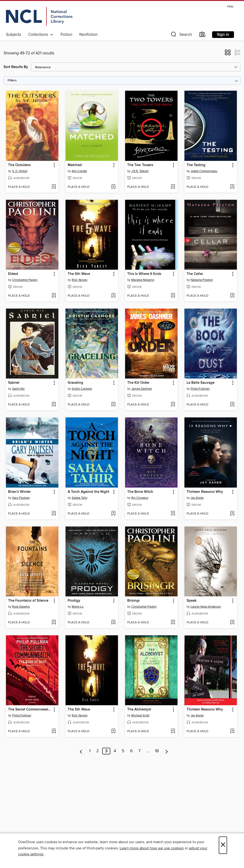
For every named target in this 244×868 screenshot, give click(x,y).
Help (230, 7)
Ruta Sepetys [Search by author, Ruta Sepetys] (21, 607)
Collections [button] (41, 35)
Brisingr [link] (134, 601)
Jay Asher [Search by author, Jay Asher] (197, 498)
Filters (12, 81)
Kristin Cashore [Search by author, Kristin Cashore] (82, 389)
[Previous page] (81, 751)
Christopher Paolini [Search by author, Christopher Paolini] (25, 280)
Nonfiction (88, 35)
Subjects (14, 35)
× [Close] (223, 845)
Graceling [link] (75, 383)
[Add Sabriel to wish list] (54, 405)
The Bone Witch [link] (140, 492)
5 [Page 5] (123, 751)
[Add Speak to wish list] (232, 623)
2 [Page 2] (98, 751)
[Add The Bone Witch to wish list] (173, 514)
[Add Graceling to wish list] (113, 405)
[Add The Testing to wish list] (232, 187)
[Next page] (167, 751)
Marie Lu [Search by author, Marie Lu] (78, 607)
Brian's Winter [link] (19, 492)
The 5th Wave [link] (79, 274)
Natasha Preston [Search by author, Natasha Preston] (202, 280)
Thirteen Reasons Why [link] (205, 492)
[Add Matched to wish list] (113, 187)
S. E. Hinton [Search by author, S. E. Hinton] (20, 171)
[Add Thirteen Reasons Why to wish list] (232, 514)
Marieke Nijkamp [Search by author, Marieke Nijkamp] (143, 280)
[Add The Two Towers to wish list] (173, 187)
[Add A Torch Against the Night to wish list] (113, 514)
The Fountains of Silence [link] (28, 601)
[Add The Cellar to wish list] (232, 296)
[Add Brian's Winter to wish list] (54, 514)
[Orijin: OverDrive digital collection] (39, 16)
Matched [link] (75, 165)
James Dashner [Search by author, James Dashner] (142, 389)
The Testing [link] (196, 165)
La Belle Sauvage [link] (201, 383)
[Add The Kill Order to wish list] (173, 405)
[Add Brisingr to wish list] (173, 623)
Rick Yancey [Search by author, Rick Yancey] (80, 280)
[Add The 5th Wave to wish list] (113, 296)
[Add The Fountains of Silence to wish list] (54, 623)
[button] (181, 35)
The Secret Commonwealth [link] (30, 710)
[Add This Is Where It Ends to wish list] (173, 296)
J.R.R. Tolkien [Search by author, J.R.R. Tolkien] (140, 171)
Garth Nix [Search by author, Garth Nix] (18, 389)
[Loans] (203, 35)
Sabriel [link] (14, 383)
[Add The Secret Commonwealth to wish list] (54, 731)
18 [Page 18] (157, 751)
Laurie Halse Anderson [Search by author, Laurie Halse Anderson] (206, 607)
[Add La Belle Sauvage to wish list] (232, 405)
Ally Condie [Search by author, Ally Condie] (79, 171)
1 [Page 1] (90, 751)
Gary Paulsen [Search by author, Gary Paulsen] (21, 498)
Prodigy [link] (74, 601)
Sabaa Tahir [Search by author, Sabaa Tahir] (80, 498)
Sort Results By (16, 67)
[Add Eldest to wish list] (54, 296)
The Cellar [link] (195, 274)
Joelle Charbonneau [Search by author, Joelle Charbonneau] (204, 171)
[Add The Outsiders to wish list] (54, 187)
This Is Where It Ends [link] (144, 274)
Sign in (223, 35)
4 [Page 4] (115, 751)
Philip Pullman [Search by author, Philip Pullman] (200, 389)
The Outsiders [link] (19, 165)
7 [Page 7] (140, 751)
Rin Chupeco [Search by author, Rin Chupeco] (140, 498)
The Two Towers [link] (140, 165)
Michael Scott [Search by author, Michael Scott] (140, 715)
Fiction (66, 35)
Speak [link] (192, 601)
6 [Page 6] (131, 751)
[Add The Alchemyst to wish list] (173, 731)
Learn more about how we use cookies (152, 848)
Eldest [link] (13, 274)
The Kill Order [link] (138, 383)
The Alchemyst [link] (139, 710)
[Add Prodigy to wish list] (113, 623)
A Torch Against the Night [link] (89, 492)
